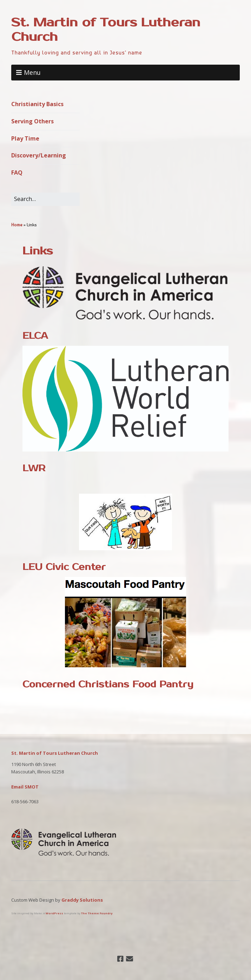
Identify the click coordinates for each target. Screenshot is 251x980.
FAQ (17, 173)
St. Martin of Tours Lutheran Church (106, 30)
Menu (32, 72)
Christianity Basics (37, 104)
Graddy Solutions (82, 900)
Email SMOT (25, 787)
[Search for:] (45, 199)
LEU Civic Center (64, 567)
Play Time (25, 138)
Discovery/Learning (39, 155)
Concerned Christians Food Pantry (108, 684)
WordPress (54, 913)
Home (17, 225)
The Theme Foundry (97, 913)
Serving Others (32, 121)
